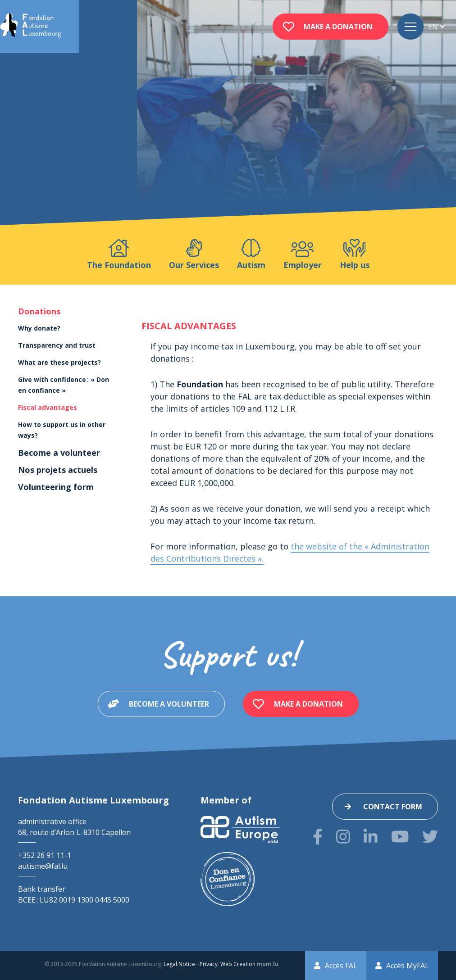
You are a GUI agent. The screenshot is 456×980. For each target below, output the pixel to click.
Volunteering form (56, 487)
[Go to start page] (30, 27)
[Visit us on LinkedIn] (371, 837)
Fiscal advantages (48, 407)
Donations (39, 311)
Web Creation (238, 964)
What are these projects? (59, 362)
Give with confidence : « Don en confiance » (64, 385)
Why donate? (39, 328)
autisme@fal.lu (43, 866)
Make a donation (338, 27)
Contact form (393, 807)
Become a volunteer (59, 453)
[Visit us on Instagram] (343, 837)
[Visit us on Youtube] (400, 837)
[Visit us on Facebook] (318, 837)
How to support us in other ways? (62, 430)
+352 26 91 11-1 (45, 855)
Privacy (209, 964)
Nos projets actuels (58, 470)
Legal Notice (179, 964)
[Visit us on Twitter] (430, 837)
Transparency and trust (57, 345)
